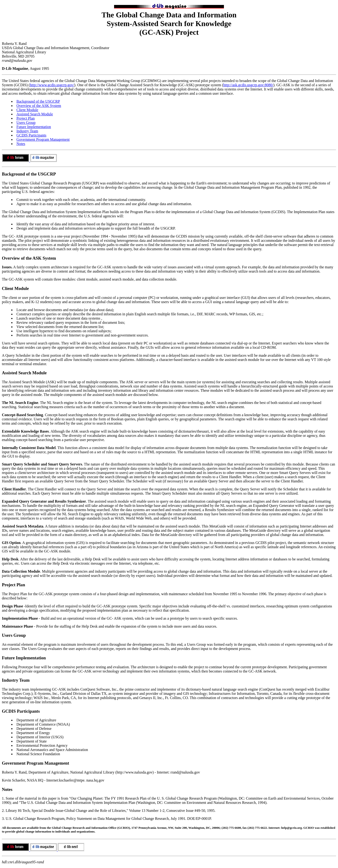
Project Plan (26, 118)
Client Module (27, 110)
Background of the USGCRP (38, 101)
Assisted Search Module (35, 114)
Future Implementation (34, 127)
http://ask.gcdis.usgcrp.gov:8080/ (248, 85)
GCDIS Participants (31, 135)
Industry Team (27, 131)
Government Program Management (43, 139)
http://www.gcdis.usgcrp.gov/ (52, 85)
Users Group (26, 123)
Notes (21, 144)
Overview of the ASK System (39, 106)
